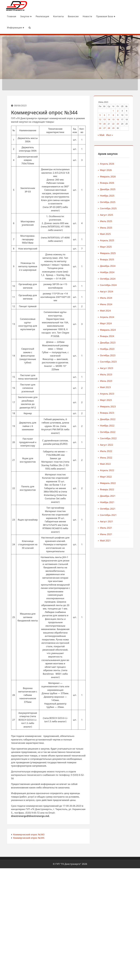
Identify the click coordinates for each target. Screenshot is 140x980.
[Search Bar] (29, 28)
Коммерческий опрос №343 (29, 834)
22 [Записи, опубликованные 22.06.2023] (114, 123)
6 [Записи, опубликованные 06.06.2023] (105, 115)
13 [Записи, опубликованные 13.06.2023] (105, 119)
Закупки (25, 17)
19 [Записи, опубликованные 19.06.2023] (100, 123)
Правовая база (105, 17)
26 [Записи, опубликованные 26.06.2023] (100, 128)
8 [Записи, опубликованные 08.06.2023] (113, 115)
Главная (11, 17)
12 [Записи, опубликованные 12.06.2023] (100, 119)
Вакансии (72, 17)
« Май (101, 135)
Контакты (58, 17)
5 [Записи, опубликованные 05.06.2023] (100, 115)
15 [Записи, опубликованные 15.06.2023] (114, 119)
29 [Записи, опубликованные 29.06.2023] (114, 128)
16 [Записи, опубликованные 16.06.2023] (118, 119)
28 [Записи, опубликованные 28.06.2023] (109, 128)
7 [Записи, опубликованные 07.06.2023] (109, 115)
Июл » (110, 135)
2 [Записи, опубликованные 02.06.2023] (118, 110)
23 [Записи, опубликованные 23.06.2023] (118, 123)
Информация (15, 28)
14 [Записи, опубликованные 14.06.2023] (109, 119)
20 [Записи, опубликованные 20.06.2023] (105, 123)
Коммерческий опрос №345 (29, 837)
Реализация (42, 17)
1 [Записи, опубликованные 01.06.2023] (113, 110)
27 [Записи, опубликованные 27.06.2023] (105, 128)
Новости (87, 17)
